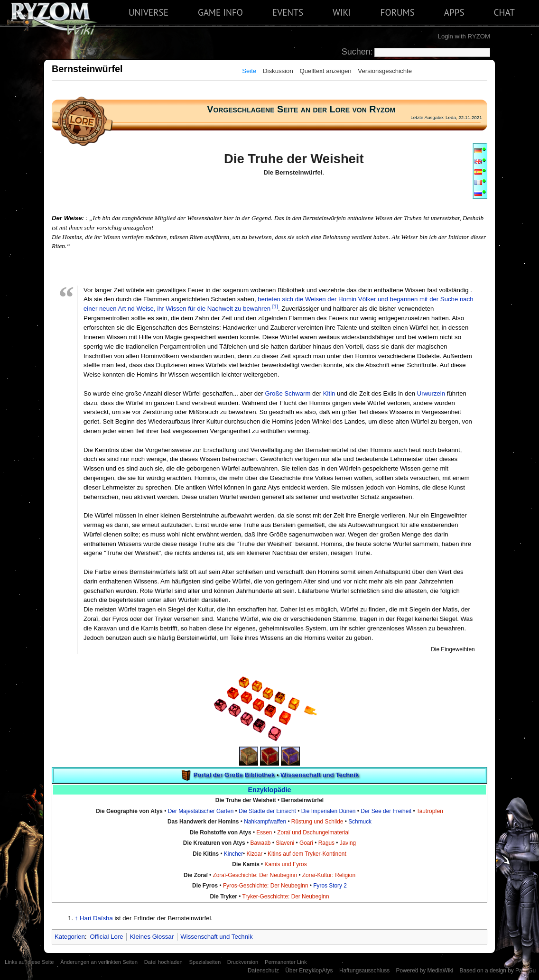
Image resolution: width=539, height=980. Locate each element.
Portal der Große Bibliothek (234, 775)
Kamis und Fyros (286, 864)
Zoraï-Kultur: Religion (329, 875)
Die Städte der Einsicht (267, 811)
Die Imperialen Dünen (329, 811)
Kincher (233, 854)
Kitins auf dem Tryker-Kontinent (307, 854)
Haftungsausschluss (364, 971)
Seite (249, 71)
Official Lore (106, 937)
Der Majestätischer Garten (201, 811)
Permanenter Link (286, 962)
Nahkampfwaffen (265, 822)
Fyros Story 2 (330, 886)
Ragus (326, 843)
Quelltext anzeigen (325, 71)
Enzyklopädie (269, 790)
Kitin (329, 393)
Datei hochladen (163, 962)
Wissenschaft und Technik (320, 775)
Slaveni (285, 843)
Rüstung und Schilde (317, 822)
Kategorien (70, 937)
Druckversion (243, 962)
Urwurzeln (431, 393)
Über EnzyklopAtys (309, 971)
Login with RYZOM (464, 36)
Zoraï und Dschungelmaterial (313, 832)
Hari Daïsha (96, 918)
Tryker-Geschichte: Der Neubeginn (285, 897)
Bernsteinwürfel (302, 800)
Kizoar (255, 854)
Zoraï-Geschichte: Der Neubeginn (255, 875)
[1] (275, 306)
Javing (348, 843)
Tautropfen (430, 811)
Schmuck (360, 822)
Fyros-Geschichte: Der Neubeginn (266, 886)
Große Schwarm (288, 393)
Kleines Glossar (152, 937)
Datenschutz (263, 971)
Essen (264, 832)
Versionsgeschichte (385, 71)
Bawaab (261, 843)
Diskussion (278, 71)
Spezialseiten (205, 962)
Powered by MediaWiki (424, 971)
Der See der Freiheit (386, 811)
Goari (306, 843)
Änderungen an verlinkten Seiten (99, 962)
